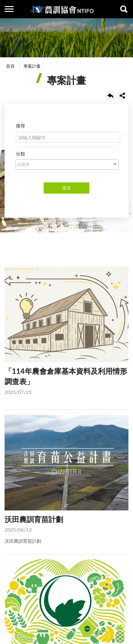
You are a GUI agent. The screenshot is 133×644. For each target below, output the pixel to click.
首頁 (10, 66)
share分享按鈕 (122, 95)
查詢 (124, 9)
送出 (66, 188)
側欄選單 (9, 9)
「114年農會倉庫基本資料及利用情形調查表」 (66, 332)
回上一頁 (110, 95)
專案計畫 (32, 66)
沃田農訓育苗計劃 (66, 479)
